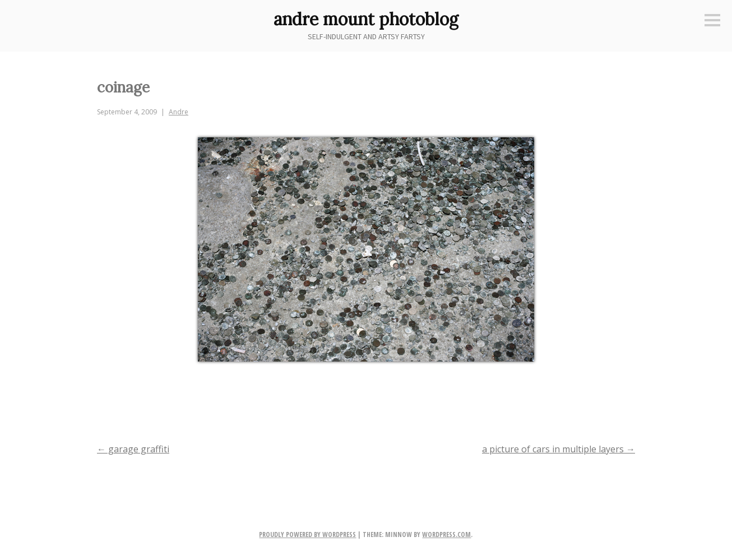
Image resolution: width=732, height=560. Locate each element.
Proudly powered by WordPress (307, 534)
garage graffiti (133, 449)
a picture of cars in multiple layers (559, 449)
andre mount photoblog (366, 19)
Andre (179, 112)
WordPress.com (446, 534)
